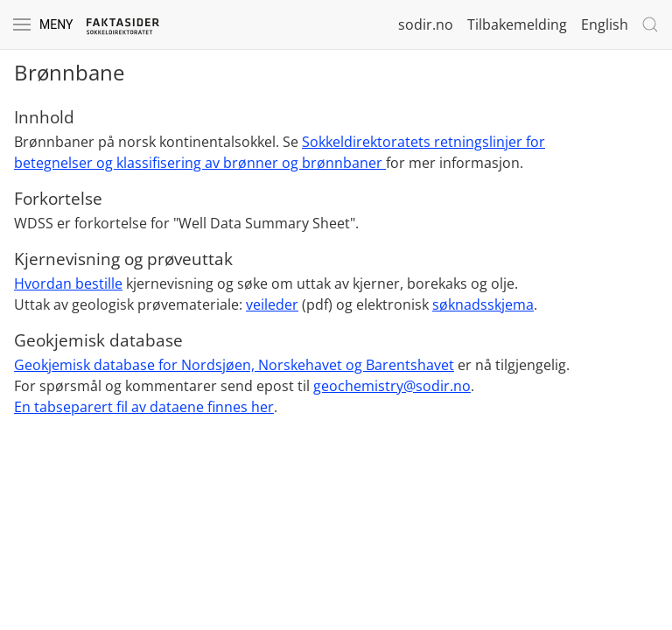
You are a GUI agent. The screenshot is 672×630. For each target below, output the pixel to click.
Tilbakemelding (517, 24)
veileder (272, 304)
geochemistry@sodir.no (392, 386)
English (605, 24)
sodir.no (426, 24)
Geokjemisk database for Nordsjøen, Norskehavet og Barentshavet (234, 365)
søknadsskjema (483, 304)
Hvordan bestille (68, 283)
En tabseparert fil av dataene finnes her (144, 407)
